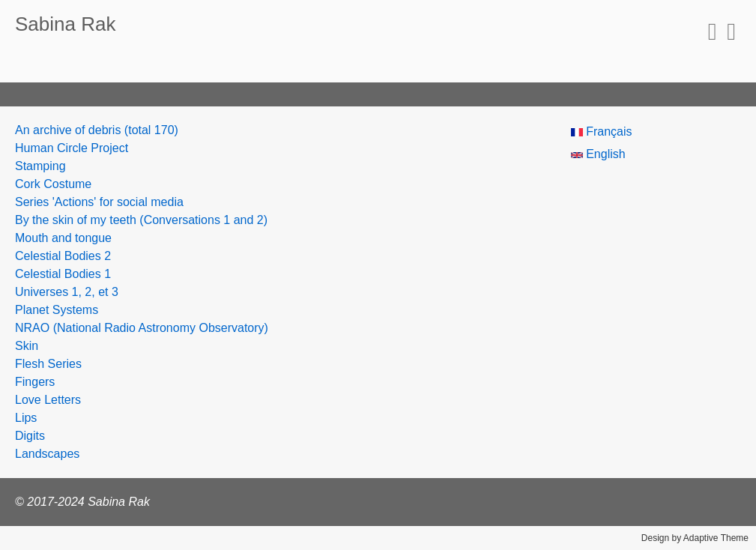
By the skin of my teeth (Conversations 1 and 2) (141, 220)
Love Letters (48, 400)
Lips (26, 418)
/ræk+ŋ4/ (407, 94)
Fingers (35, 382)
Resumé (330, 94)
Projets (260, 94)
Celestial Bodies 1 (63, 274)
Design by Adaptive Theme (695, 538)
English (598, 154)
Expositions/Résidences (148, 94)
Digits (30, 436)
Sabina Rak (65, 24)
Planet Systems (57, 310)
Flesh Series (48, 364)
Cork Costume (53, 184)
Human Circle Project (613, 94)
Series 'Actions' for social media (99, 202)
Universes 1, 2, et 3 (67, 292)
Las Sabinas (494, 94)
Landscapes (47, 454)
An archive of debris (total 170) (97, 130)
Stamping (40, 166)
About (38, 94)
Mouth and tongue (63, 238)
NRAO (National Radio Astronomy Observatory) (142, 328)
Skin (27, 346)
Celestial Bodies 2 (63, 256)
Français (602, 132)
